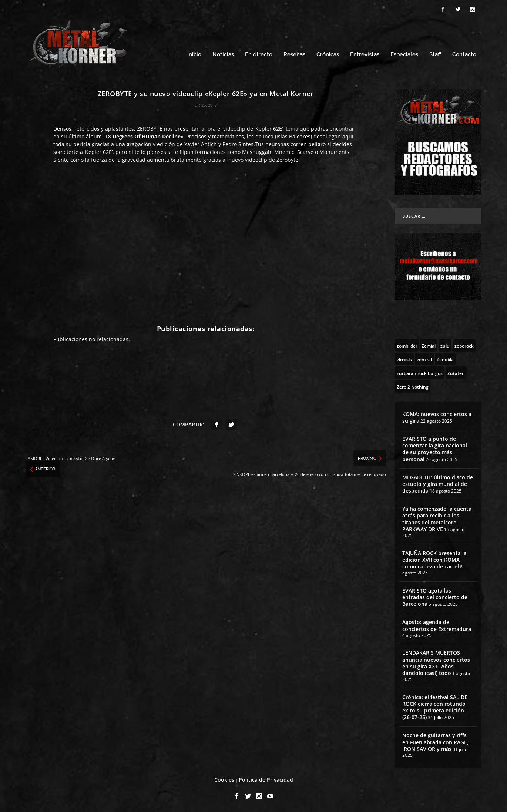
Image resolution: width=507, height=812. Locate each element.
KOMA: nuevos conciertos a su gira (437, 417)
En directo (259, 55)
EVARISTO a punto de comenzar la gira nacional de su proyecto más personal (435, 449)
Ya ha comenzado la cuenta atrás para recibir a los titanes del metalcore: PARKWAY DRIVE (437, 519)
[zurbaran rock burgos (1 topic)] (420, 373)
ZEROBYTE (150, 129)
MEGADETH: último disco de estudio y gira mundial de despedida (438, 484)
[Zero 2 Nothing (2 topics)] (413, 386)
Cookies (224, 780)
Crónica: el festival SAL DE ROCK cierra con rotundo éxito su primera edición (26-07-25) (435, 707)
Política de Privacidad (266, 780)
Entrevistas (365, 55)
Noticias (223, 55)
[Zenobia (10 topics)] (445, 359)
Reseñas (294, 55)
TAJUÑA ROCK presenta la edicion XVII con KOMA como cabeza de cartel (434, 560)
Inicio (194, 55)
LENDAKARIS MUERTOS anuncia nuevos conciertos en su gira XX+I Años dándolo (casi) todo (436, 663)
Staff (435, 55)
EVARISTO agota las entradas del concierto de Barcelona (435, 597)
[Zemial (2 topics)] (429, 345)
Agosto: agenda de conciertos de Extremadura (437, 625)
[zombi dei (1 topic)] (407, 345)
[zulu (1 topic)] (445, 345)
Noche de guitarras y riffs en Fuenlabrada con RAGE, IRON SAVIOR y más (435, 742)
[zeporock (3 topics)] (464, 345)
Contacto (464, 55)
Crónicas (328, 55)
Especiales (404, 55)
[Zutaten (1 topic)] (456, 373)
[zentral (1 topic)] (424, 359)
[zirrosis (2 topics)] (404, 359)
